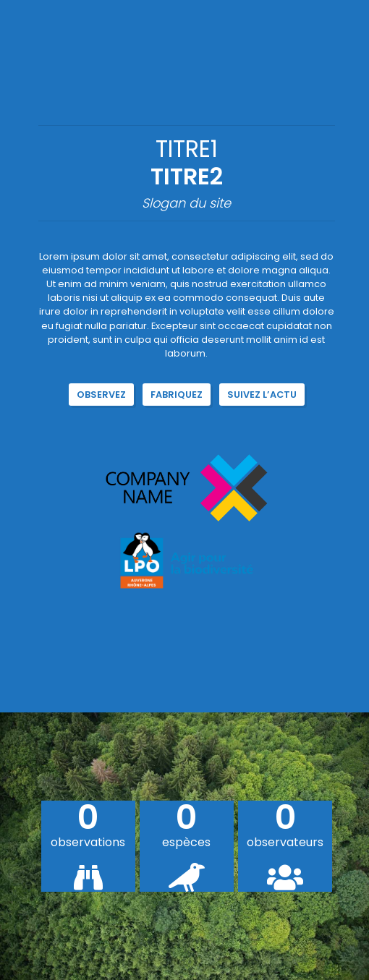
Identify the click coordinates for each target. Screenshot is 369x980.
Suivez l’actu (262, 395)
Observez (101, 395)
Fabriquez (177, 395)
